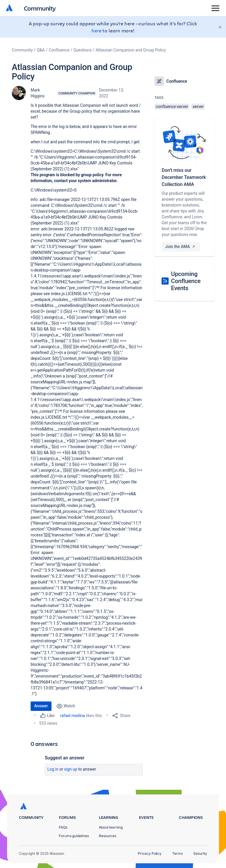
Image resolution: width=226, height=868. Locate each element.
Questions (82, 50)
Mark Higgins (38, 93)
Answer (41, 706)
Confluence (59, 50)
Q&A (41, 50)
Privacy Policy (150, 853)
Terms (177, 853)
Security (200, 853)
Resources (108, 836)
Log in (53, 769)
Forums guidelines (74, 836)
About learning (111, 827)
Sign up (71, 769)
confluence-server (172, 107)
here (97, 30)
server (198, 107)
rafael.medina (72, 716)
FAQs (63, 827)
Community (40, 8)
